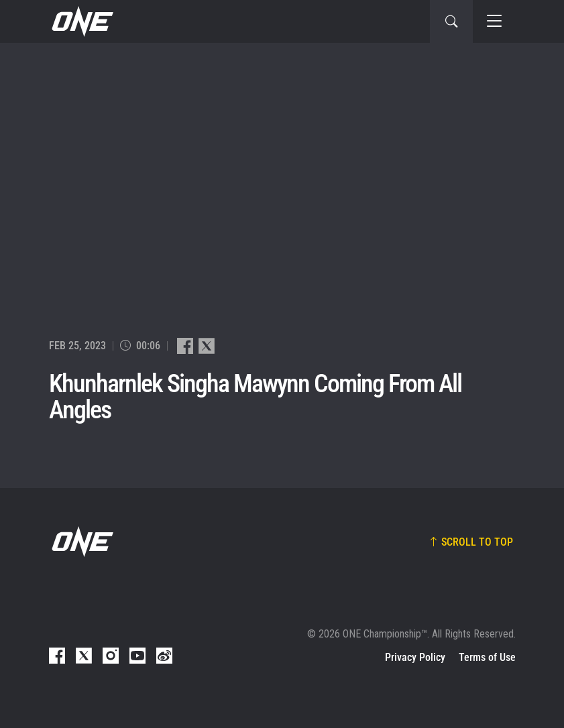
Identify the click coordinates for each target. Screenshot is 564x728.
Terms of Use (487, 657)
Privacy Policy (415, 657)
